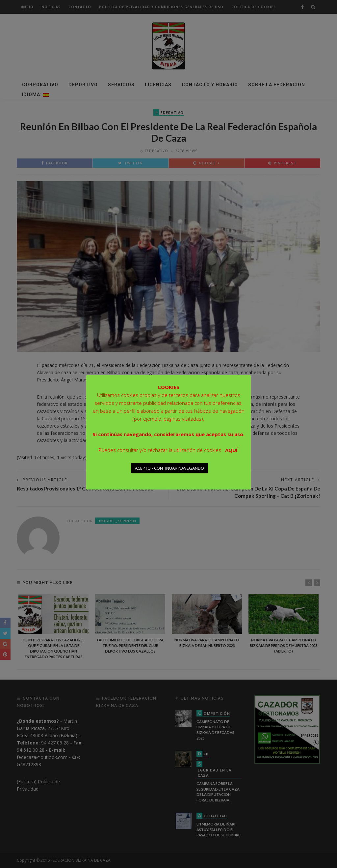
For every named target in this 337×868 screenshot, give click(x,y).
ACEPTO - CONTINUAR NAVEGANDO (169, 468)
